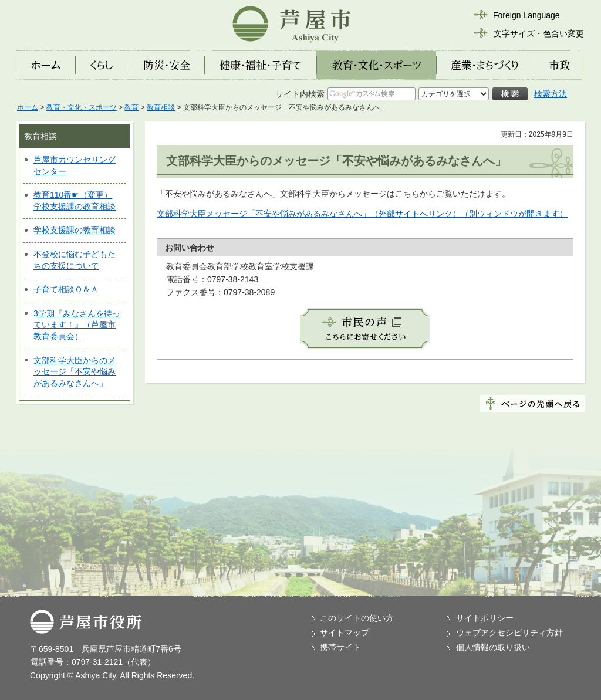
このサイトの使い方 (357, 618)
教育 (131, 107)
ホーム (28, 107)
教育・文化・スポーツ (82, 107)
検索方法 (551, 94)
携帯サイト (340, 647)
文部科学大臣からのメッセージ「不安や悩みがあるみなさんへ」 (75, 372)
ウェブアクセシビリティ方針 (509, 633)
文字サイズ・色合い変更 (539, 33)
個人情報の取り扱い (493, 647)
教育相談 (161, 107)
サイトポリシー (485, 618)
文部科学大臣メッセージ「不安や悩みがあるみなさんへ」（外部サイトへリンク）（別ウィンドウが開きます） (362, 214)
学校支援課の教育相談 (75, 230)
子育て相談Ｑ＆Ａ (66, 289)
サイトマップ (345, 633)
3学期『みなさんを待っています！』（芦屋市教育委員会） (77, 325)
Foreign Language (526, 15)
